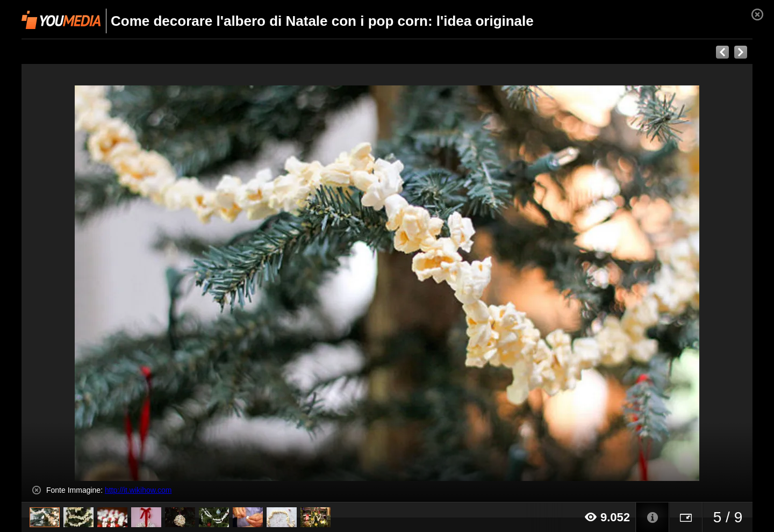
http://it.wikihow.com (138, 490)
